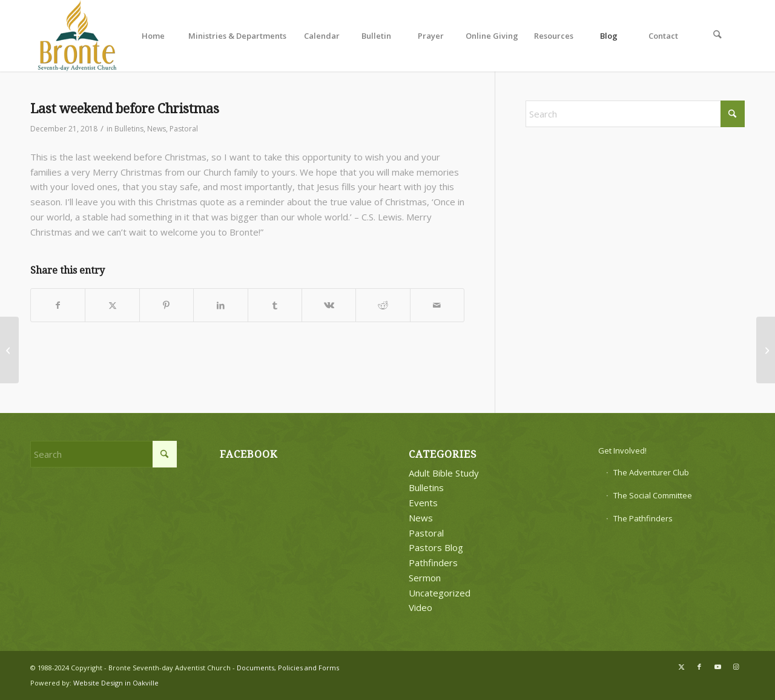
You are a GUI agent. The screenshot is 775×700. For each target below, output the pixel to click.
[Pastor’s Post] (9, 350)
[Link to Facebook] (699, 667)
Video (420, 607)
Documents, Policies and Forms (288, 668)
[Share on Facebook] (58, 305)
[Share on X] (112, 305)
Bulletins (129, 129)
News (157, 129)
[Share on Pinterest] (167, 305)
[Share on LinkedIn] (220, 305)
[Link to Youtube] (717, 667)
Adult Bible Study (444, 473)
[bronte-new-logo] (78, 36)
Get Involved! (622, 451)
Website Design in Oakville (116, 683)
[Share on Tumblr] (275, 305)
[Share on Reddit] (383, 305)
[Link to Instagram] (736, 667)
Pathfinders (433, 563)
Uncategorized (440, 593)
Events (423, 503)
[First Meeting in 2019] (766, 350)
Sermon (425, 578)
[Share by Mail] (437, 305)
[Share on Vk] (329, 305)
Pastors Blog (436, 547)
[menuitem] (153, 36)
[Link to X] (681, 667)
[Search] (717, 36)
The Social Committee (653, 495)
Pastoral (184, 129)
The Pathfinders (643, 518)
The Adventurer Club (651, 472)
